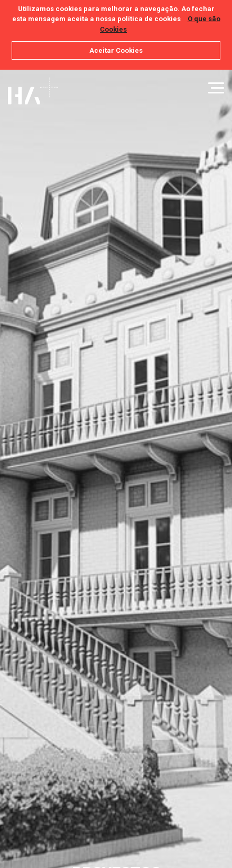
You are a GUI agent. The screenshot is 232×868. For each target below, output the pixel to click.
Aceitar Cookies (116, 50)
